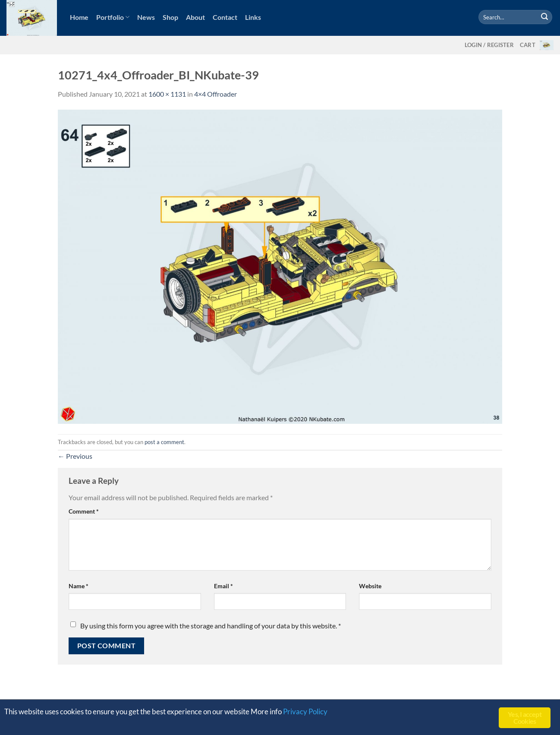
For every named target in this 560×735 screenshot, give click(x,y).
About (195, 17)
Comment (84, 511)
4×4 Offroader (216, 94)
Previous (75, 456)
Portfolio (113, 17)
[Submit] (544, 17)
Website (370, 586)
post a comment (164, 442)
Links (253, 17)
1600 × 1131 (167, 94)
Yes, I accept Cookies (525, 718)
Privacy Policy (305, 711)
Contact (225, 17)
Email (223, 586)
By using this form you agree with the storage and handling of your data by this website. (211, 626)
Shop (170, 17)
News (146, 17)
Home (79, 17)
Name (79, 586)
